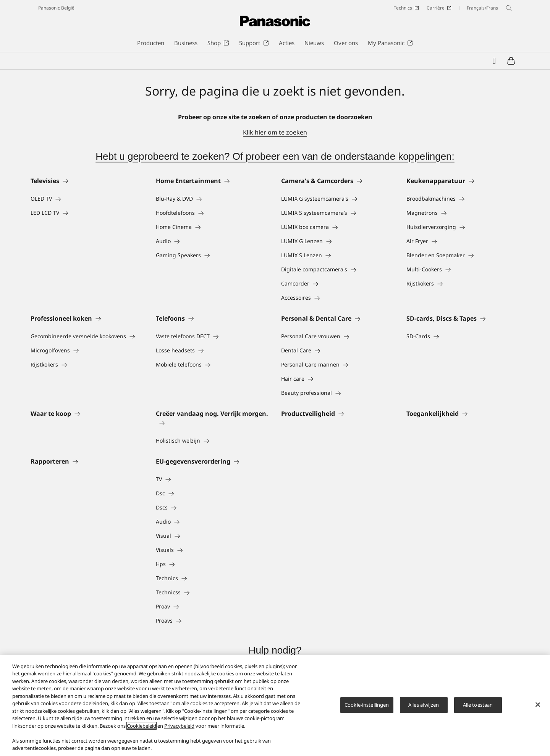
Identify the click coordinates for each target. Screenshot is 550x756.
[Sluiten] (538, 707)
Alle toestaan (478, 707)
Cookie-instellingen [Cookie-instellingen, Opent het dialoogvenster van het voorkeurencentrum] (367, 707)
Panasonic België (56, 8)
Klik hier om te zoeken (275, 132)
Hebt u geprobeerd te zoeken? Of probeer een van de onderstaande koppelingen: (275, 156)
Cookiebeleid (142, 728)
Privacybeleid (179, 728)
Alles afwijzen (424, 707)
